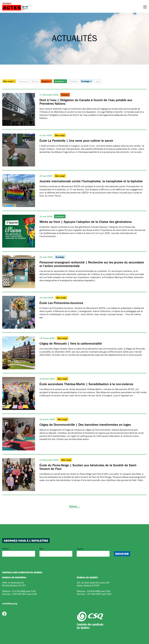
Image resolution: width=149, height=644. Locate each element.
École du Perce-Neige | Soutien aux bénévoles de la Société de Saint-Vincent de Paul (88, 467)
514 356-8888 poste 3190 (24, 591)
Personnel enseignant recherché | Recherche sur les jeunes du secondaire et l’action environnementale (92, 264)
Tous (98, 81)
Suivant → (75, 506)
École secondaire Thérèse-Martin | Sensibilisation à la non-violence (86, 384)
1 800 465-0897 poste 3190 (24, 594)
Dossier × (46, 81)
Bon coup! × (9, 81)
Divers (35, 81)
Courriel (93, 552)
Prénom (19, 552)
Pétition (74, 81)
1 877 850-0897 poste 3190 (99, 594)
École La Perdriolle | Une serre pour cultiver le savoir (76, 141)
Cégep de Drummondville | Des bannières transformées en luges (85, 425)
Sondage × (86, 81)
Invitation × (60, 81)
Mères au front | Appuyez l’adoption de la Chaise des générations (86, 222)
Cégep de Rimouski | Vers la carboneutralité (71, 343)
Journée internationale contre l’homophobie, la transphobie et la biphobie (91, 181)
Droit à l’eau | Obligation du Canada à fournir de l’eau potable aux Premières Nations (86, 102)
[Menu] (145, 7)
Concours (23, 81)
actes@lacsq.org (10, 603)
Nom (56, 552)
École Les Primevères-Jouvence (61, 303)
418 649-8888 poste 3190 (98, 591)
